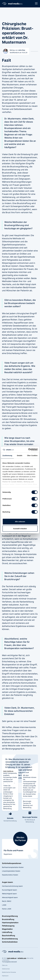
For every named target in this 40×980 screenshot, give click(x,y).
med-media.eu (8, 771)
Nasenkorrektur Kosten (10, 875)
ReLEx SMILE (7, 901)
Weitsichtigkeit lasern (9, 894)
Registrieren (8, 854)
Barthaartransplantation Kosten (13, 867)
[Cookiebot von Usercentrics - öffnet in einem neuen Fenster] (28, 450)
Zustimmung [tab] (7, 455)
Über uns (5, 965)
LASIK (4, 905)
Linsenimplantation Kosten (11, 871)
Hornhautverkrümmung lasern (12, 886)
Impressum (5, 976)
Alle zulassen (20, 522)
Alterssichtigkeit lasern (10, 897)
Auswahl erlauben (20, 529)
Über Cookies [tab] (32, 455)
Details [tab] (20, 455)
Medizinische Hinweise (9, 972)
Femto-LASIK (7, 909)
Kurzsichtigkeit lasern (9, 890)
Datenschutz (6, 969)
